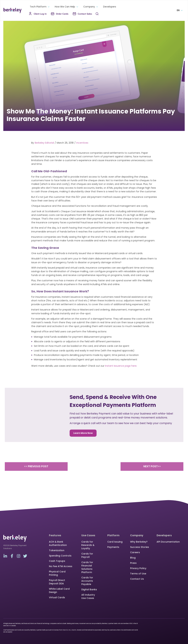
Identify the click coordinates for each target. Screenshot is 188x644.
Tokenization (57, 550)
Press (133, 563)
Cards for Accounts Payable (87, 581)
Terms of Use (138, 574)
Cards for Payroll (87, 555)
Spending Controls (60, 556)
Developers (110, 7)
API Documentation (168, 542)
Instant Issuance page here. (121, 371)
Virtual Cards (57, 597)
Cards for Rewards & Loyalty (88, 545)
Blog (133, 558)
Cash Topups (57, 561)
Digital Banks (89, 589)
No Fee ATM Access (61, 566)
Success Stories (140, 547)
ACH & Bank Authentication (58, 543)
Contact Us (137, 579)
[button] (39, 7)
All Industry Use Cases (88, 596)
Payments (113, 547)
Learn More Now (83, 433)
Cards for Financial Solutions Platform (87, 567)
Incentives (82, 148)
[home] (12, 10)
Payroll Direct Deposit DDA (57, 582)
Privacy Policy (138, 568)
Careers (135, 552)
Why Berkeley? (139, 542)
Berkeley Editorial (44, 148)
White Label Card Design (59, 590)
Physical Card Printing (57, 573)
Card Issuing (115, 542)
